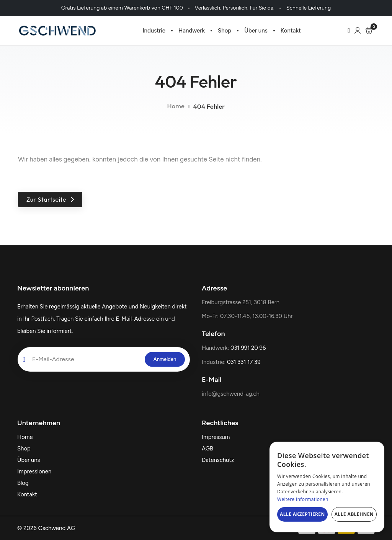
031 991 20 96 (248, 348)
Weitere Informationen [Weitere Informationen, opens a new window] (303, 499)
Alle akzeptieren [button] (302, 514)
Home (176, 106)
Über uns (256, 31)
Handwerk (192, 31)
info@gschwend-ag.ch (231, 394)
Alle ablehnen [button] (354, 514)
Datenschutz (218, 460)
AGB (207, 449)
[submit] (165, 360)
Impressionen (34, 471)
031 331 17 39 (244, 362)
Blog (23, 483)
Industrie (154, 31)
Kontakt (291, 31)
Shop (225, 31)
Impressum (216, 437)
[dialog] (327, 487)
